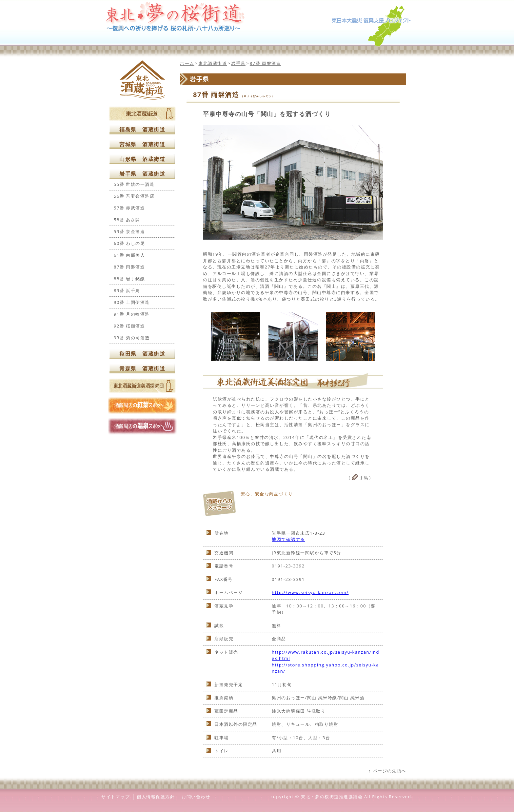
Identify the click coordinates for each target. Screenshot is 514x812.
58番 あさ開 (127, 220)
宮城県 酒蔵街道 (142, 144)
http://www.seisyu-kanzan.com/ (310, 592)
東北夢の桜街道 (257, 16)
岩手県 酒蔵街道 (142, 174)
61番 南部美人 (129, 255)
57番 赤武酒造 (129, 208)
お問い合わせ (196, 797)
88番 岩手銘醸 (129, 279)
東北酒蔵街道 (142, 80)
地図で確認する (288, 539)
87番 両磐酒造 (129, 267)
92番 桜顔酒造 (129, 326)
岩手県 (238, 63)
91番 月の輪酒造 (132, 314)
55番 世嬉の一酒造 (134, 184)
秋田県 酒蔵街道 (142, 354)
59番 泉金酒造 (129, 231)
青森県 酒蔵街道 (142, 368)
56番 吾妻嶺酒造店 (134, 196)
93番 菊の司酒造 (132, 338)
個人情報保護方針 (156, 797)
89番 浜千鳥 (127, 290)
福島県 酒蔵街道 (142, 129)
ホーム (187, 63)
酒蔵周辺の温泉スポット (142, 426)
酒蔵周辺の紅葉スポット (142, 406)
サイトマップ (116, 797)
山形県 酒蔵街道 (142, 159)
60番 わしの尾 (129, 243)
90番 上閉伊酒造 (132, 302)
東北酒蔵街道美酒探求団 (142, 386)
